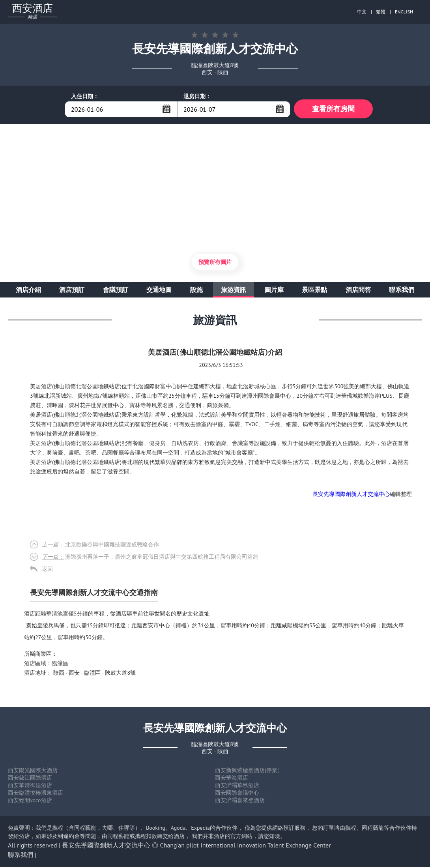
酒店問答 (358, 290)
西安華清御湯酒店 (30, 786)
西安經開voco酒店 (30, 801)
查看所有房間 (333, 109)
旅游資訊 (234, 290)
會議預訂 (116, 290)
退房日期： (197, 96)
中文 (362, 12)
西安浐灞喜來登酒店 (240, 801)
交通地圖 (159, 290)
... (166, 109)
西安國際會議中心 (237, 793)
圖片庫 (274, 290)
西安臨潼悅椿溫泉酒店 (36, 793)
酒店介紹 (28, 290)
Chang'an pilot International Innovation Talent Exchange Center (246, 846)
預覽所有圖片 (215, 263)
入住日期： (85, 96)
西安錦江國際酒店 (30, 778)
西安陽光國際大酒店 (33, 771)
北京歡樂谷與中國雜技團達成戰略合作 (100, 545)
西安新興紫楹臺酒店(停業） (249, 771)
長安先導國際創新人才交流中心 (351, 495)
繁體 (381, 12)
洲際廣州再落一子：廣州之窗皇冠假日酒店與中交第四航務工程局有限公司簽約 (150, 557)
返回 (47, 570)
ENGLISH (404, 12)
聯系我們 (402, 290)
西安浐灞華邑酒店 (237, 786)
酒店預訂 (72, 290)
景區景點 (314, 290)
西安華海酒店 (232, 778)
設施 (196, 290)
